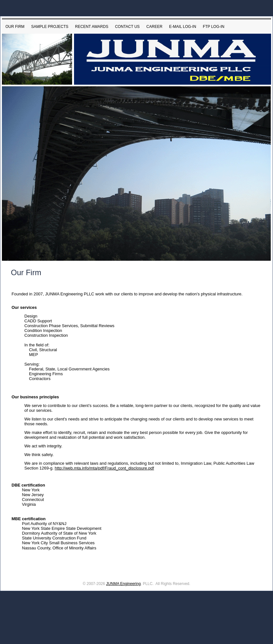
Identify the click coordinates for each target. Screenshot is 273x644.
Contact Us (127, 27)
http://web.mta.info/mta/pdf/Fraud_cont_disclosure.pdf (104, 468)
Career (154, 27)
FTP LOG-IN (214, 27)
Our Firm (15, 27)
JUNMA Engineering (123, 584)
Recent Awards (92, 27)
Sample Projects (50, 27)
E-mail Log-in (183, 27)
